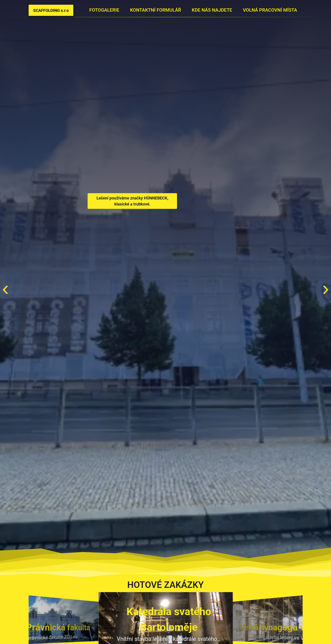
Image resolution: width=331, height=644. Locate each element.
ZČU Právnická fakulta (46, 627)
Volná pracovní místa (270, 10)
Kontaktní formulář (156, 10)
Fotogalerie (104, 10)
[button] (326, 290)
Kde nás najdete (212, 10)
